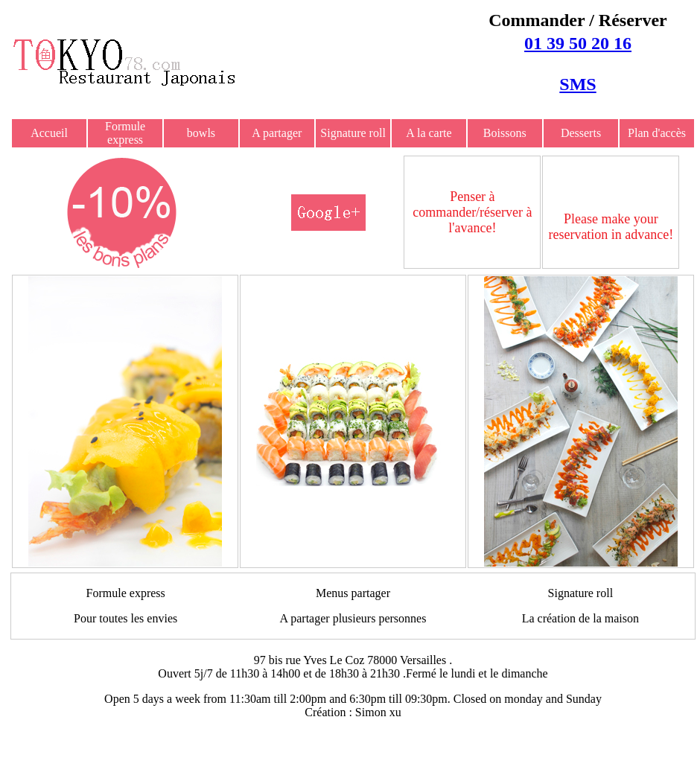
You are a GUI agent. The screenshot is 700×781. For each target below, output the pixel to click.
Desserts (581, 133)
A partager (277, 133)
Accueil (49, 133)
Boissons (505, 133)
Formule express (125, 133)
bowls (201, 133)
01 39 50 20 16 (578, 43)
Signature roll (353, 133)
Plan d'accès (657, 133)
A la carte (429, 133)
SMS (577, 84)
